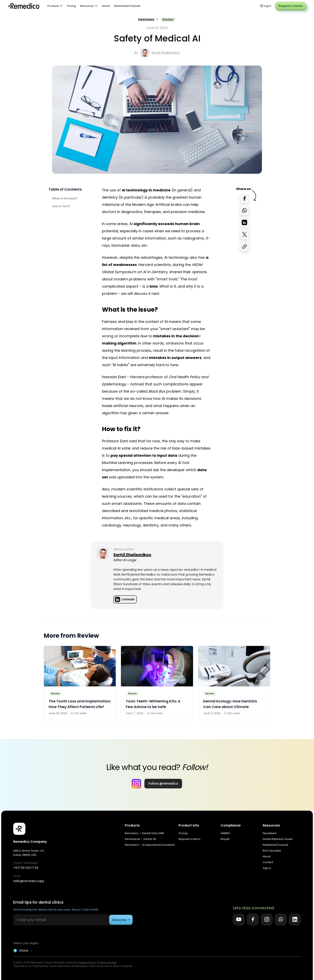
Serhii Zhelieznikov (166, 53)
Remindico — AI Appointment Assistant (150, 845)
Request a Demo (290, 6)
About (106, 6)
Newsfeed (146, 19)
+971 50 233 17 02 (26, 868)
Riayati (225, 839)
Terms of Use (108, 962)
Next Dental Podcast (127, 6)
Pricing (71, 6)
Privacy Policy (87, 962)
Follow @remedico (163, 783)
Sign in (267, 868)
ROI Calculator (272, 851)
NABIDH (225, 833)
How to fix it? (61, 206)
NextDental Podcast (275, 845)
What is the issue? (65, 198)
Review (168, 19)
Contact (268, 862)
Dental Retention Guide (278, 839)
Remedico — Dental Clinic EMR (144, 833)
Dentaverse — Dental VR (140, 839)
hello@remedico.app (29, 881)
